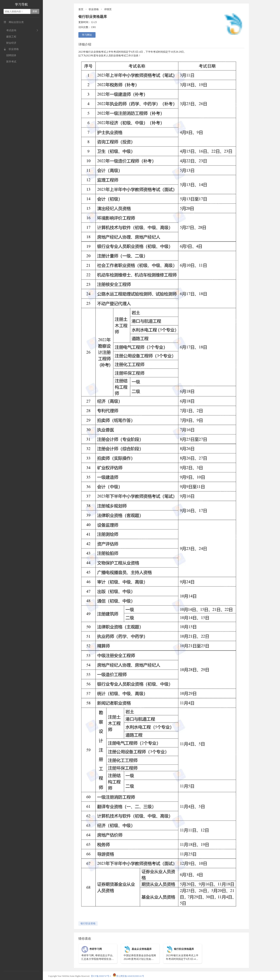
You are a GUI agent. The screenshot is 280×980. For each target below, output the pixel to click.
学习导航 (21, 4)
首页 (81, 9)
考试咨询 (10, 30)
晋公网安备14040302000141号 (128, 976)
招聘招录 (10, 55)
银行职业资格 (88, 924)
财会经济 (10, 43)
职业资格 (11, 49)
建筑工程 (10, 37)
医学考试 (10, 62)
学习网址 (87, 35)
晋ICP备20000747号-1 (101, 976)
